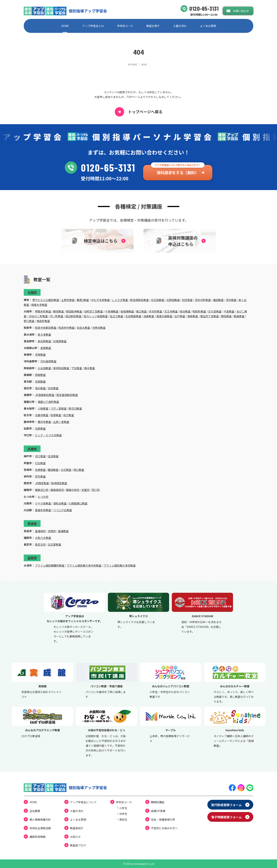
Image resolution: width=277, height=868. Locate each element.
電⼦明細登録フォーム (226, 817)
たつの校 (43, 497)
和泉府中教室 (67, 328)
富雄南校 (40, 531)
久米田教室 (44, 368)
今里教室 (229, 311)
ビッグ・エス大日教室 (48, 435)
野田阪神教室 (74, 311)
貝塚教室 (40, 355)
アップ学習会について (83, 802)
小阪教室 (43, 408)
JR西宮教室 (42, 483)
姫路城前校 (57, 490)
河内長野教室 (48, 361)
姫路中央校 (73, 490)
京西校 (52, 531)
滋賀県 (32, 558)
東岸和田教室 (61, 368)
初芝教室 (187, 300)
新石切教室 (75, 408)
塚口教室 (79, 470)
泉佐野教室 (44, 341)
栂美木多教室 (39, 305)
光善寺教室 (42, 415)
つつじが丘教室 (63, 510)
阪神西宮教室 (59, 483)
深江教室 (40, 456)
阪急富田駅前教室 (67, 395)
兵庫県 (32, 449)
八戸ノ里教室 (59, 408)
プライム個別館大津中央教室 (84, 565)
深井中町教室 (203, 300)
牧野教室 (56, 415)
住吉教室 (53, 456)
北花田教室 (158, 300)
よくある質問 (208, 26)
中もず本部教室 (100, 300)
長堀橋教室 (127, 311)
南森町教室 (43, 321)
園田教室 (53, 470)
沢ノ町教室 (57, 316)
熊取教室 (40, 375)
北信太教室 (83, 328)
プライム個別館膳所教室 (50, 565)
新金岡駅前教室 (139, 300)
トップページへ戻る (139, 112)
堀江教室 (141, 311)
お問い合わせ (241, 11)
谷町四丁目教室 (94, 311)
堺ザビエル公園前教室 (46, 300)
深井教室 (231, 300)
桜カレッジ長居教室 (96, 316)
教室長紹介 (77, 828)
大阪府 (32, 292)
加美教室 (149, 316)
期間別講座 (158, 802)
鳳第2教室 (83, 300)
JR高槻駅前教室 (45, 395)
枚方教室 (69, 415)
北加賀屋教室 (133, 316)
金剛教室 (46, 348)
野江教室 (29, 321)
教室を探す (153, 26)
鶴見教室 (59, 311)
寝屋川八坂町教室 (48, 402)
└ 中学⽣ (122, 814)
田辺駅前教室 (73, 316)
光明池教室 (99, 328)
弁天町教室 (156, 311)
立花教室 (66, 470)
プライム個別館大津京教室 (120, 565)
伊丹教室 (40, 476)
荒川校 (96, 490)
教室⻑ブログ (78, 845)
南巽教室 (193, 316)
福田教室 (218, 300)
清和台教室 (60, 503)
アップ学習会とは (93, 26)
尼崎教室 (40, 470)
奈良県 (32, 523)
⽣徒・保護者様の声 (163, 819)
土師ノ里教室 (61, 422)
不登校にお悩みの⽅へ (164, 828)
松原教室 (40, 428)
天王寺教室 (171, 311)
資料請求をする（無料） (178, 173)
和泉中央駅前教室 (46, 328)
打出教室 (40, 463)
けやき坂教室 (43, 503)
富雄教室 (63, 531)
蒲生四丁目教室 (209, 316)
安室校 (86, 490)
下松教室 (77, 368)
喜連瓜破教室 (164, 316)
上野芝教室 (68, 300)
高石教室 (40, 388)
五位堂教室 (55, 544)
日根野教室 (60, 341)
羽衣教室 (53, 388)
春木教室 (90, 368)
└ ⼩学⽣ (122, 808)
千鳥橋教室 (112, 311)
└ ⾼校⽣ (122, 819)
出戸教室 (180, 316)
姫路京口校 (42, 490)
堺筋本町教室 (43, 311)
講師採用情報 (37, 837)
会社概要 (35, 811)
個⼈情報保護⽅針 (40, 819)
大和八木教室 (43, 538)
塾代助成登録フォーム (226, 805)
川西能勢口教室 (78, 503)
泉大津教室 (44, 334)
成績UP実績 (158, 811)
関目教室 (226, 316)
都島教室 (239, 316)
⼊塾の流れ (180, 26)
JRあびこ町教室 (38, 316)
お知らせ (75, 837)
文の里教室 (215, 311)
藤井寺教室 (44, 422)
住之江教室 (117, 316)
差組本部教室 (43, 510)
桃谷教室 (185, 311)
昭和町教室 (199, 311)
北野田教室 (173, 300)
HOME (65, 26)
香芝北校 (40, 544)
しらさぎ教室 (120, 300)
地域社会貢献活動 (40, 828)
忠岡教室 (40, 381)
